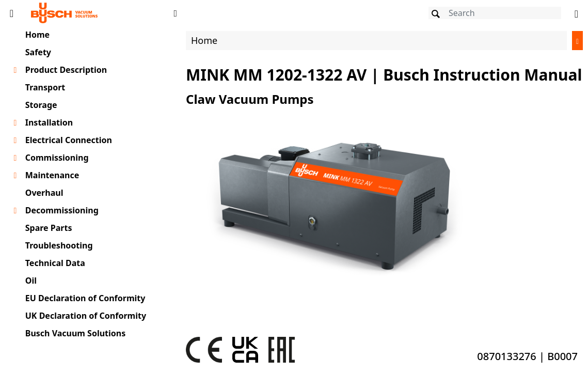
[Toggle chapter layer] (15, 70)
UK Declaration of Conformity (86, 316)
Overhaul (44, 193)
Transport (45, 87)
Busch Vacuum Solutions (76, 333)
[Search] (495, 13)
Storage (41, 105)
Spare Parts (49, 228)
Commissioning (57, 158)
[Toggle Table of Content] (12, 13)
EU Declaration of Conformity (85, 298)
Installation (49, 122)
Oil (31, 281)
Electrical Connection (69, 140)
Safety (38, 52)
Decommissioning (62, 210)
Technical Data (55, 263)
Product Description (66, 70)
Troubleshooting (59, 245)
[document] (384, 198)
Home (37, 35)
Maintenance (52, 175)
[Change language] (576, 13)
